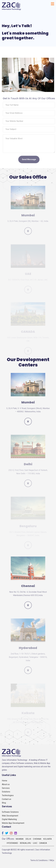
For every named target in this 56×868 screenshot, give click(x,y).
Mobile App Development (13, 823)
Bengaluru (25, 843)
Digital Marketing (9, 819)
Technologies (8, 795)
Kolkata (47, 839)
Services (6, 788)
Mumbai (20, 839)
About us (6, 784)
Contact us (6, 799)
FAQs (52, 860)
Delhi (28, 839)
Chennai (37, 839)
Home (4, 781)
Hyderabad (12, 843)
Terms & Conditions (39, 860)
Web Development (10, 816)
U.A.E (35, 843)
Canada (43, 843)
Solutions (6, 792)
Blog (4, 803)
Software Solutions (10, 812)
